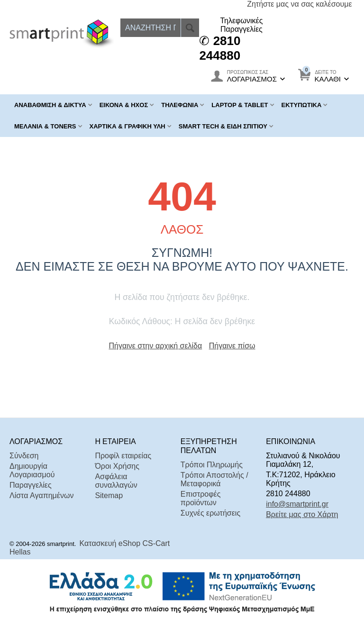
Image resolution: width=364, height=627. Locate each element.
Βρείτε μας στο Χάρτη (302, 514)
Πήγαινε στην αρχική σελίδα (156, 346)
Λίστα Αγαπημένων (41, 495)
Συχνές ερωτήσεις (210, 513)
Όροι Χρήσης (117, 466)
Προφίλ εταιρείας (123, 456)
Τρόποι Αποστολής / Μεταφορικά (214, 479)
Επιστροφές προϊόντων (201, 498)
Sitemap (109, 495)
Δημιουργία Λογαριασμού (32, 470)
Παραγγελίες (31, 485)
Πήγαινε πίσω (232, 346)
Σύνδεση (24, 456)
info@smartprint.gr (297, 504)
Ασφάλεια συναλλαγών (116, 481)
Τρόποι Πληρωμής (212, 465)
